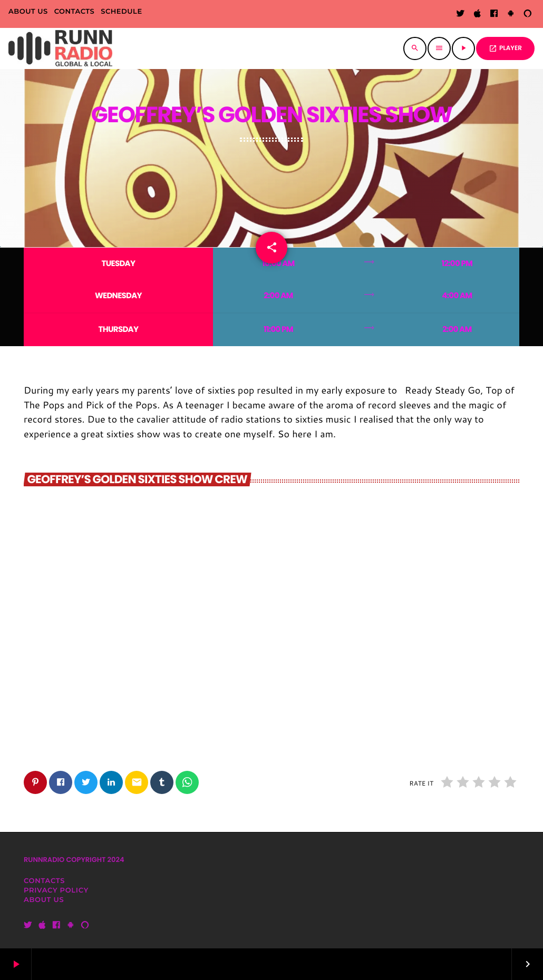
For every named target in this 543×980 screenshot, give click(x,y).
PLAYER (505, 48)
